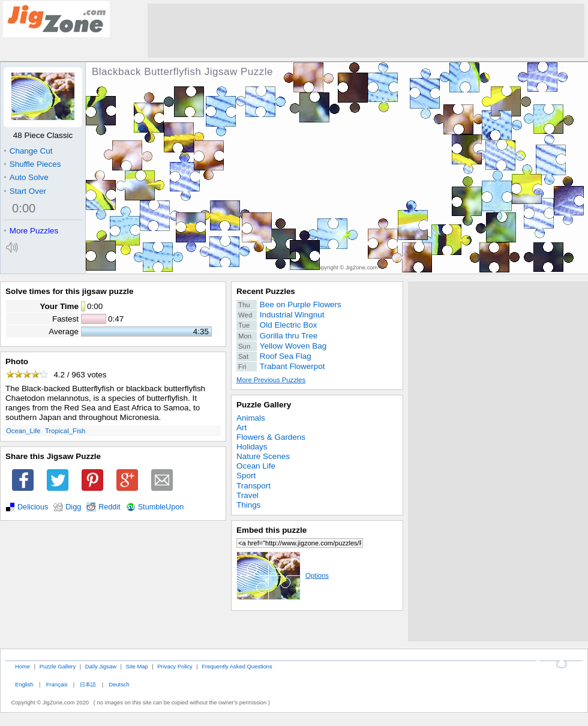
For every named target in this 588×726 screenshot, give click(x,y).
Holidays (252, 447)
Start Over (25, 191)
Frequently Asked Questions (237, 666)
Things (248, 505)
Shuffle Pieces (32, 164)
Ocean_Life (23, 431)
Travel (247, 495)
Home (22, 666)
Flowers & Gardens (271, 437)
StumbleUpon (161, 507)
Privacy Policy (175, 666)
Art (241, 427)
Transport (253, 486)
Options (283, 575)
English (24, 684)
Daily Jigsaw (101, 666)
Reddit (109, 507)
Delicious (33, 507)
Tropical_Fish (65, 431)
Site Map (137, 666)
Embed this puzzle (271, 530)
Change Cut (28, 151)
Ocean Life (256, 466)
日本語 (88, 684)
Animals (251, 418)
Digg (73, 507)
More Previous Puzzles (271, 380)
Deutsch (119, 684)
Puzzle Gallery (264, 405)
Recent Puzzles (266, 291)
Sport (246, 475)
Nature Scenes (263, 456)
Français (57, 684)
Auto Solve (26, 177)
